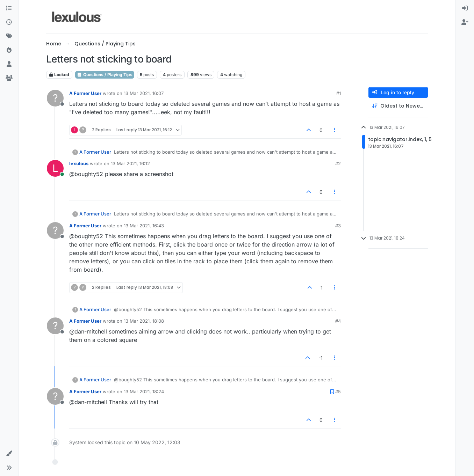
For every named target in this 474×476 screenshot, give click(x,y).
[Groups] (9, 78)
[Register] (465, 22)
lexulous (79, 163)
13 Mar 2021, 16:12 (130, 163)
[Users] (9, 64)
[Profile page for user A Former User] (55, 98)
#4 (338, 321)
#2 (338, 163)
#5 (338, 391)
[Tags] (9, 36)
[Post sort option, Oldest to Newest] (398, 106)
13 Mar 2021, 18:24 (144, 391)
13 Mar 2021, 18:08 (144, 321)
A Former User (85, 93)
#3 (338, 226)
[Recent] (9, 22)
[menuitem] (465, 8)
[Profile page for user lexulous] (55, 168)
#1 (339, 93)
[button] (9, 454)
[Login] (465, 8)
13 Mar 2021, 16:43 (144, 226)
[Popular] (9, 50)
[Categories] (9, 8)
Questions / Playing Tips (105, 75)
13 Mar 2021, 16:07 (144, 93)
